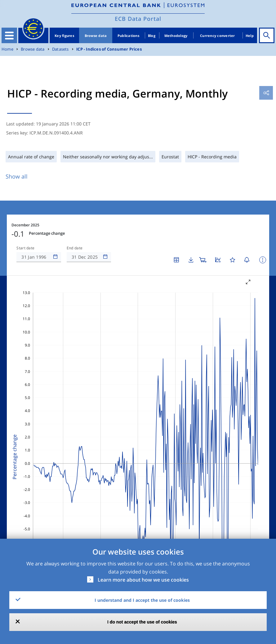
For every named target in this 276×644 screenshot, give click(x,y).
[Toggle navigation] (9, 35)
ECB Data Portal (138, 19)
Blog (152, 36)
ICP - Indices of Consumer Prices (109, 49)
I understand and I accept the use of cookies (142, 600)
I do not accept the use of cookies (142, 622)
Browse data (96, 36)
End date (75, 248)
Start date (25, 248)
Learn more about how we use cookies (143, 580)
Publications (128, 36)
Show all (17, 176)
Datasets (60, 49)
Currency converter (218, 36)
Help (250, 36)
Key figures (64, 36)
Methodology (176, 36)
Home (7, 49)
